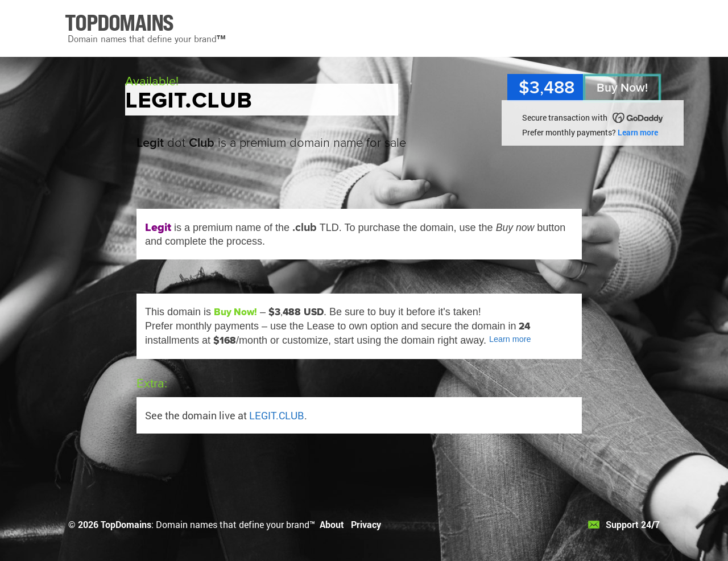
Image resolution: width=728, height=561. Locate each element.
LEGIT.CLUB (277, 415)
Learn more (638, 132)
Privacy (366, 524)
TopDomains (126, 524)
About (332, 524)
